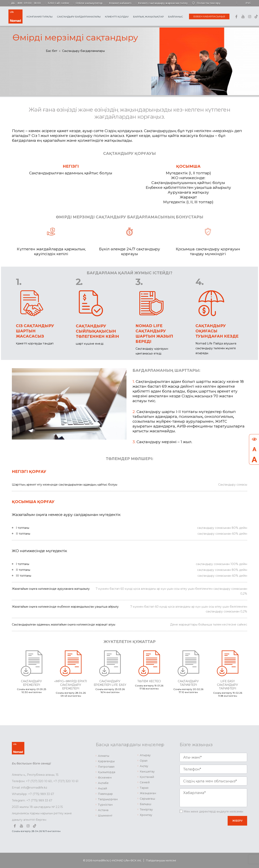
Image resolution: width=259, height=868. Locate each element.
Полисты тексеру (209, 3)
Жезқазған (148, 793)
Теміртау (146, 809)
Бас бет (52, 51)
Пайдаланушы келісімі (161, 860)
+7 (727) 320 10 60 (39, 781)
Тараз (144, 788)
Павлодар (105, 794)
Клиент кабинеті (120, 3)
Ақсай (102, 788)
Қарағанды (106, 761)
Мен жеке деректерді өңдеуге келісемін (213, 812)
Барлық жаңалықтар (148, 17)
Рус (248, 3)
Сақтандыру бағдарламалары (79, 17)
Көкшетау (147, 771)
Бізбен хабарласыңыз (209, 16)
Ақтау (144, 766)
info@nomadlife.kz (34, 788)
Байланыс (176, 17)
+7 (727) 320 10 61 (66, 781)
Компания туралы (40, 17)
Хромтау (146, 815)
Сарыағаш (147, 799)
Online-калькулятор (89, 3)
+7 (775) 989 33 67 (41, 794)
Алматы (104, 756)
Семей (145, 782)
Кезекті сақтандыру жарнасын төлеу (163, 3)
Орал (144, 761)
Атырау (145, 755)
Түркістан (105, 805)
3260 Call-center (58, 3)
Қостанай (147, 777)
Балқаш (145, 804)
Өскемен (105, 778)
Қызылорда (107, 772)
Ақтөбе (103, 783)
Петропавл (106, 767)
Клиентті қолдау (117, 17)
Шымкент (105, 816)
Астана (103, 810)
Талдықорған (108, 799)
